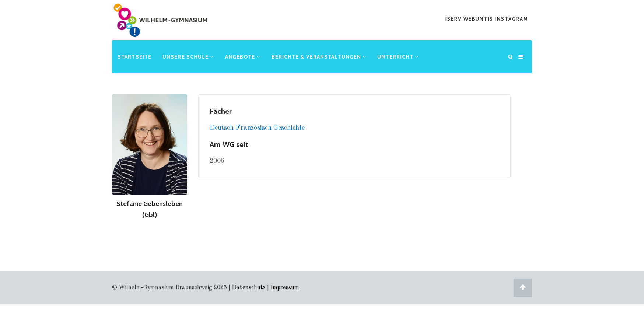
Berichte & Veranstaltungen (319, 57)
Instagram (512, 19)
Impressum (285, 288)
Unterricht (398, 57)
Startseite (134, 57)
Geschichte (289, 128)
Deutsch (223, 128)
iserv (454, 19)
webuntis (479, 19)
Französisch (254, 128)
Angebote (243, 57)
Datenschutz (249, 288)
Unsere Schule (188, 57)
